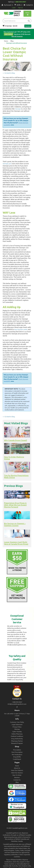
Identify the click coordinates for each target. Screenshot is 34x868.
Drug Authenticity (17, 739)
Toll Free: (17, 2)
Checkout (28, 26)
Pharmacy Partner (17, 741)
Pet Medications (17, 754)
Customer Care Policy (17, 722)
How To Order (17, 775)
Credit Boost (17, 759)
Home (6, 41)
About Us (17, 768)
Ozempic (18, 109)
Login (14, 7)
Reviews (17, 777)
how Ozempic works (21, 329)
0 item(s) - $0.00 (10, 26)
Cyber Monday (17, 731)
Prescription (17, 750)
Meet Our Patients (17, 770)
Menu (27, 14)
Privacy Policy (17, 727)
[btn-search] (29, 21)
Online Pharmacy (17, 734)
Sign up (20, 7)
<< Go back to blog (9, 73)
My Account (7, 5)
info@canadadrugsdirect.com (17, 704)
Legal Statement (17, 724)
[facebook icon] (17, 707)
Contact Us (28, 5)
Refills (18, 5)
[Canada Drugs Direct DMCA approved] (17, 813)
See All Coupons (17, 36)
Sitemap (17, 729)
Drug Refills (17, 757)
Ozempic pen (7, 164)
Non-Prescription (17, 752)
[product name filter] (17, 21)
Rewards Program (17, 743)
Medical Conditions (17, 736)
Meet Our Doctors (17, 773)
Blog (12, 41)
